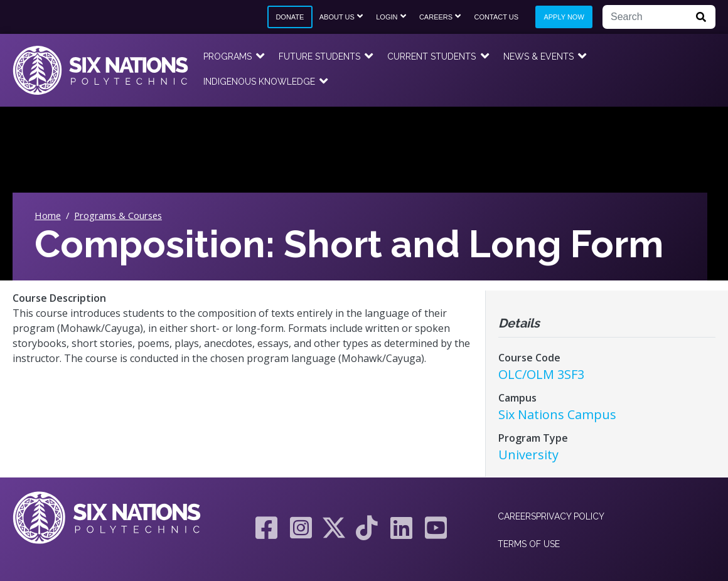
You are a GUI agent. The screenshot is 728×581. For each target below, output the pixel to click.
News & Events (538, 56)
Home (48, 215)
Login (387, 17)
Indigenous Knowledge (259, 82)
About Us (337, 17)
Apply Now (564, 17)
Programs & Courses (118, 215)
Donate (290, 17)
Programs (227, 56)
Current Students (431, 56)
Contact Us (497, 17)
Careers (436, 17)
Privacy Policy (570, 516)
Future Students (319, 56)
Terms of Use (529, 544)
